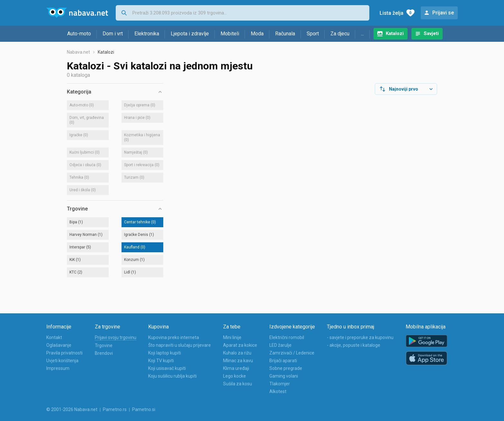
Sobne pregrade (286, 368)
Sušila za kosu (238, 384)
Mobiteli (230, 34)
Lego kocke (234, 376)
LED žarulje (280, 345)
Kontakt (54, 337)
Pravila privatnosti (64, 353)
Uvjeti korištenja (62, 361)
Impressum (58, 368)
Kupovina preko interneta (174, 337)
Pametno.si (144, 409)
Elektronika (147, 34)
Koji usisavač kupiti (167, 368)
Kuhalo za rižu (237, 353)
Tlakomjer (280, 384)
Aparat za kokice (240, 345)
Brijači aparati (283, 361)
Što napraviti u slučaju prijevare (180, 345)
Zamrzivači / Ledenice (292, 353)
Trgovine (104, 345)
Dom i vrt (113, 34)
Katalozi (395, 33)
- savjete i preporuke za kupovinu (360, 337)
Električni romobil (287, 337)
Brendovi (104, 353)
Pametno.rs (115, 409)
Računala (285, 34)
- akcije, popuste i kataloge (354, 345)
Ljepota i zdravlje (190, 34)
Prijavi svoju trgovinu (116, 337)
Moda (257, 34)
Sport (313, 34)
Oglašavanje (59, 345)
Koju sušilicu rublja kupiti (172, 376)
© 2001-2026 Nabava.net (72, 409)
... (362, 34)
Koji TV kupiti (161, 361)
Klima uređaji (236, 368)
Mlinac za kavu (238, 361)
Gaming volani (284, 376)
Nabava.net (78, 52)
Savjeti (431, 33)
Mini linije (232, 337)
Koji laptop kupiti (165, 353)
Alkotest (278, 391)
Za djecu (340, 34)
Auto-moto (79, 34)
